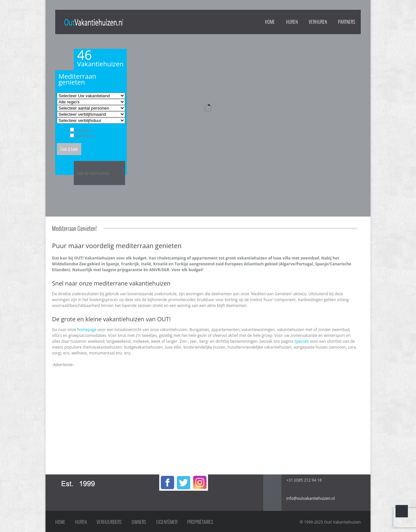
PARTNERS (347, 22)
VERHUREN (318, 22)
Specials (302, 341)
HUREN (292, 22)
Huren (81, 522)
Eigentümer (167, 522)
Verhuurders (109, 522)
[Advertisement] (205, 413)
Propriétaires (200, 522)
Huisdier (83, 130)
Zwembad (84, 136)
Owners (139, 522)
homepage (87, 330)
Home (270, 22)
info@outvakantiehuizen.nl (311, 498)
